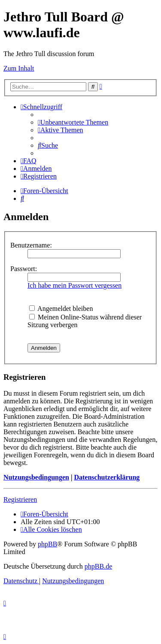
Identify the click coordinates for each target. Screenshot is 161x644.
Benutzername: (31, 245)
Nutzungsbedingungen (36, 477)
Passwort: (24, 269)
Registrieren (20, 499)
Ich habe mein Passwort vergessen (74, 285)
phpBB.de (98, 566)
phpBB (47, 544)
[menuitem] (73, 122)
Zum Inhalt (19, 68)
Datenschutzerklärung (107, 477)
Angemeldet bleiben (61, 309)
